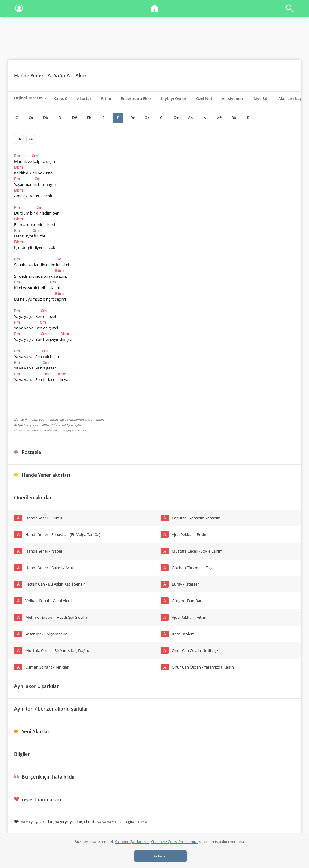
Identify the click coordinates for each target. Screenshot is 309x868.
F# (132, 118)
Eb (89, 118)
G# (176, 118)
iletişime (59, 430)
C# (31, 118)
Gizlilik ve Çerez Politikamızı (174, 842)
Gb (147, 118)
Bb (234, 118)
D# (75, 118)
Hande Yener (29, 76)
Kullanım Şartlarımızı (132, 842)
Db (46, 118)
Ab (190, 118)
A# (219, 118)
